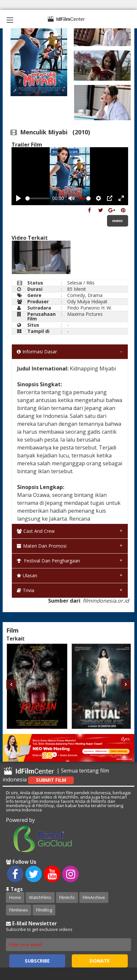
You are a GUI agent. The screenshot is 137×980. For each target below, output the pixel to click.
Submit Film (51, 780)
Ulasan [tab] (27, 575)
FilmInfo (67, 897)
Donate (100, 961)
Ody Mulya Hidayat (87, 301)
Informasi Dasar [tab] (37, 352)
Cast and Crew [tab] (36, 531)
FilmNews (19, 910)
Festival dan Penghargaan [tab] (48, 561)
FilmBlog (44, 910)
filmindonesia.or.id (106, 601)
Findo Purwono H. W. (90, 308)
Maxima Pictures (85, 314)
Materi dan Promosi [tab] (42, 546)
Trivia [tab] (26, 590)
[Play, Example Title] (18, 198)
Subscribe (37, 961)
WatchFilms (40, 897)
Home (15, 897)
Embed (118, 221)
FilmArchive (94, 897)
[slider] (38, 198)
